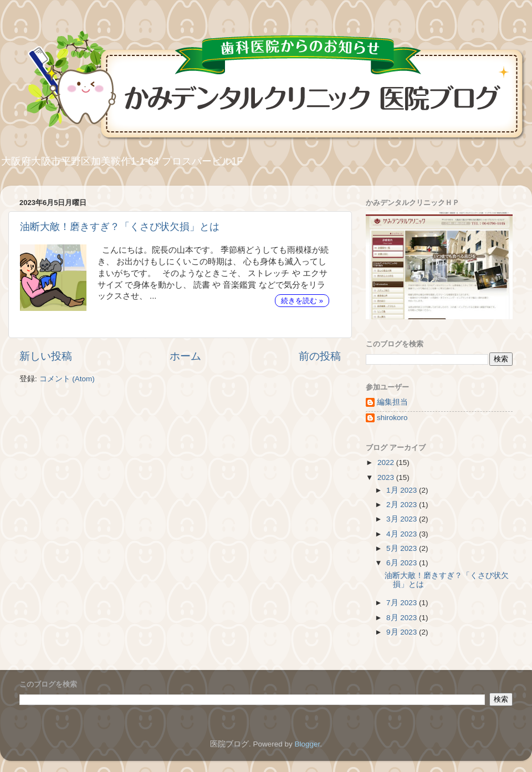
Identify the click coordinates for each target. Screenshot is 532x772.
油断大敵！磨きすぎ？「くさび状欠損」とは (120, 227)
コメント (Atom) (67, 379)
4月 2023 (403, 534)
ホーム (185, 356)
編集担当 (392, 402)
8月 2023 (403, 618)
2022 (387, 462)
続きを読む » (302, 301)
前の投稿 (320, 356)
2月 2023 (403, 505)
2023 (387, 477)
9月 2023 (403, 632)
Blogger (307, 744)
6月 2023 (403, 563)
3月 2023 (403, 519)
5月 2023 (403, 548)
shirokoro (392, 418)
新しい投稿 (46, 356)
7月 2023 (403, 603)
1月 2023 (403, 490)
